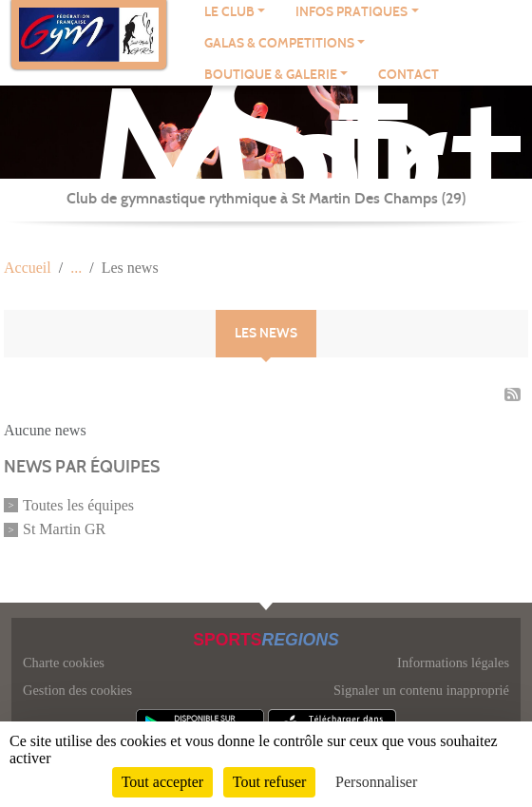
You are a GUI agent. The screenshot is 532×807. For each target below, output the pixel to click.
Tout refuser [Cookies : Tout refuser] (270, 782)
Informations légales (453, 663)
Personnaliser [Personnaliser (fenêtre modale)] (376, 782)
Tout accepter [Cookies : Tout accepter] (162, 782)
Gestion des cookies (77, 690)
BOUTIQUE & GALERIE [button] (271, 75)
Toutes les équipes (78, 505)
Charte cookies (64, 663)
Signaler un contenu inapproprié (421, 690)
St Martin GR (64, 529)
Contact (408, 75)
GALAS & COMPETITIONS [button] (279, 43)
